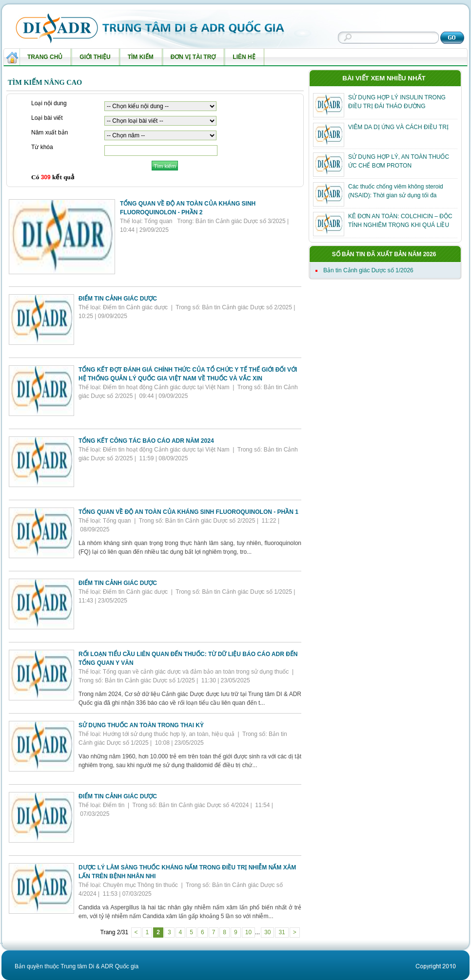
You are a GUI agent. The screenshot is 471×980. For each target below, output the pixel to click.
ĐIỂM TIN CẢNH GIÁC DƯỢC (118, 299)
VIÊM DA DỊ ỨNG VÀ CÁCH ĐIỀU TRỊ (398, 127)
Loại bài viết (47, 118)
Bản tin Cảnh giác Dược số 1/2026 (368, 270)
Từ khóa (42, 148)
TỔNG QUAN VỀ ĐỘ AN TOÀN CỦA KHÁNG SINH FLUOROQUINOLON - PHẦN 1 (188, 512)
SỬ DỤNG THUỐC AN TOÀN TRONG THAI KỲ (141, 725)
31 (282, 932)
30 (267, 932)
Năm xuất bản (49, 133)
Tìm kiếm (138, 59)
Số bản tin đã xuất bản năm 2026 (384, 254)
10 (248, 932)
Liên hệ (242, 59)
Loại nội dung (49, 104)
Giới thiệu (93, 59)
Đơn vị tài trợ (191, 59)
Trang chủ (45, 57)
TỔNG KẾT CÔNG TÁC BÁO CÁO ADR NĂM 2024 (146, 441)
